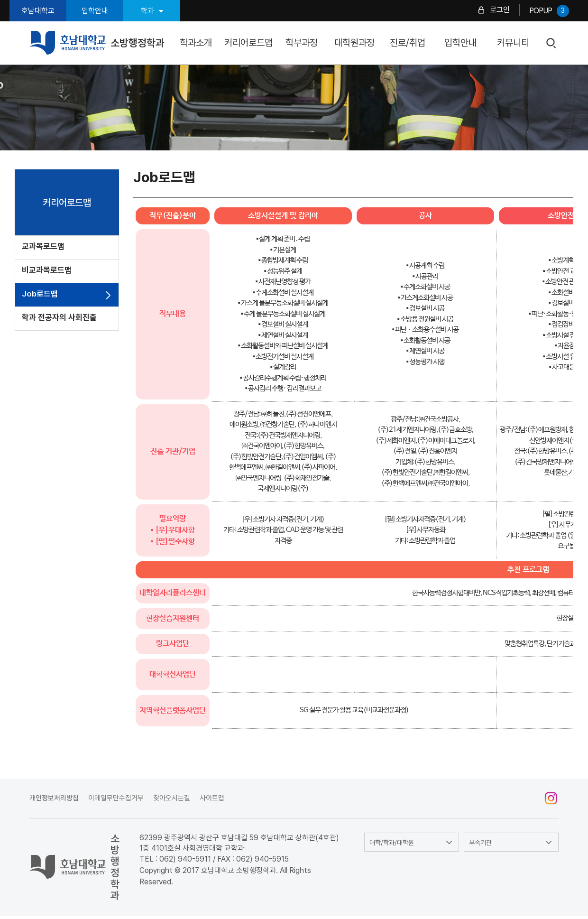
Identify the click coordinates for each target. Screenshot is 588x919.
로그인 (500, 10)
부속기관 (480, 843)
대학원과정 (354, 43)
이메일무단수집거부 (116, 798)
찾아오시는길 (172, 798)
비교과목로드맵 (47, 270)
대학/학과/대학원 (392, 843)
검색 (552, 43)
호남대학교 (38, 11)
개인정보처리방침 (54, 798)
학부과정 (302, 43)
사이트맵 (212, 798)
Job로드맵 (40, 294)
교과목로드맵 (43, 246)
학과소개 (196, 43)
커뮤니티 (513, 43)
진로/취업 (408, 43)
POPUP (549, 11)
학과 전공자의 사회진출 (59, 317)
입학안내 (95, 11)
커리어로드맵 (248, 43)
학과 (152, 11)
